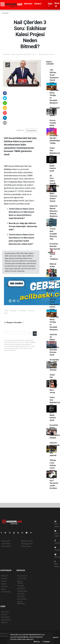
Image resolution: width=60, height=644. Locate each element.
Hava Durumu (22, 576)
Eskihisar (8, 169)
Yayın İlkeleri (6, 544)
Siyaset (4, 584)
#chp (6, 311)
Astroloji (4, 622)
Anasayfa (5, 13)
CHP (6, 166)
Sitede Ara (5, 612)
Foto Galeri (57, 524)
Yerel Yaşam (6, 592)
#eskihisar (22, 311)
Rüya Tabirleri (6, 620)
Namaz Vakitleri (20, 582)
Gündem (38, 4)
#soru (6, 313)
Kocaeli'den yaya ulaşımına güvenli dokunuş (54, 365)
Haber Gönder (26, 546)
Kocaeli (4, 581)
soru (14, 185)
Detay (37, 642)
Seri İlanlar (21, 596)
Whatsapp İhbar (27, 544)
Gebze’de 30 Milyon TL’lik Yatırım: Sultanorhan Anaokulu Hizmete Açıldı (54, 345)
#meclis (31, 311)
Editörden (28, 4)
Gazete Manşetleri (21, 603)
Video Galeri (57, 533)
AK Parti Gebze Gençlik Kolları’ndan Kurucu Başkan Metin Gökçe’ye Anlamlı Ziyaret (54, 188)
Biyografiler (5, 617)
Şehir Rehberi (22, 599)
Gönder (35, 334)
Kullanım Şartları (27, 541)
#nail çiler (13, 311)
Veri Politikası (6, 546)
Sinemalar (21, 594)
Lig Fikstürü (21, 588)
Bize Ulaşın (57, 564)
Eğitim (4, 589)
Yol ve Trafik (22, 578)
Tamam (46, 642)
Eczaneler (21, 586)
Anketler (4, 614)
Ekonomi (4, 586)
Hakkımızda (6, 541)
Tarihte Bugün (22, 591)
